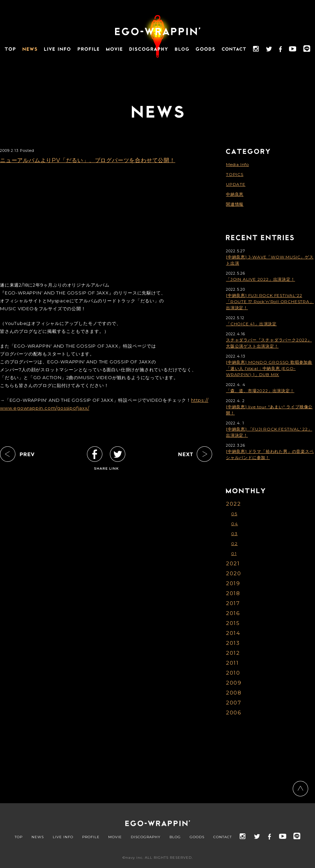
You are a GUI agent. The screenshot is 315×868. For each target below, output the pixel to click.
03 (234, 534)
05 (234, 514)
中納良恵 (235, 194)
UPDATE (236, 184)
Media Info (237, 164)
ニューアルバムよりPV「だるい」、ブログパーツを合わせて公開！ (88, 160)
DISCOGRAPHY (146, 837)
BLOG (175, 837)
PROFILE (91, 837)
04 (235, 524)
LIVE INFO (63, 837)
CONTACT (223, 837)
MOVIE (115, 837)
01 (234, 553)
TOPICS (235, 174)
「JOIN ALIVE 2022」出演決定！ (261, 279)
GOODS (197, 837)
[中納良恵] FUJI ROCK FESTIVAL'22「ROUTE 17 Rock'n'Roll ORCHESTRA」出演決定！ (270, 302)
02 (234, 544)
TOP (19, 837)
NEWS (38, 837)
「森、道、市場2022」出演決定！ (260, 391)
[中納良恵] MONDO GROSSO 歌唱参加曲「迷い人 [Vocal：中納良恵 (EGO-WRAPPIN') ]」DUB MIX (269, 368)
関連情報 (235, 204)
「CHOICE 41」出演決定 (251, 324)
